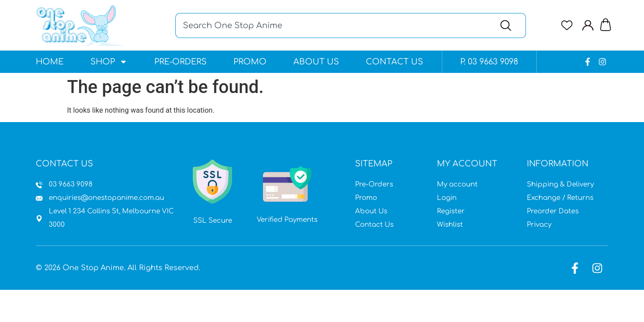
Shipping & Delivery (560, 184)
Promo (250, 62)
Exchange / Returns (560, 198)
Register (451, 211)
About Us (316, 62)
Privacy (539, 225)
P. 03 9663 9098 (489, 62)
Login (447, 198)
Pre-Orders (180, 62)
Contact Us (394, 62)
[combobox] (332, 25)
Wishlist (450, 225)
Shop (109, 62)
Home (50, 62)
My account (457, 184)
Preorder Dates (553, 211)
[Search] (508, 25)
